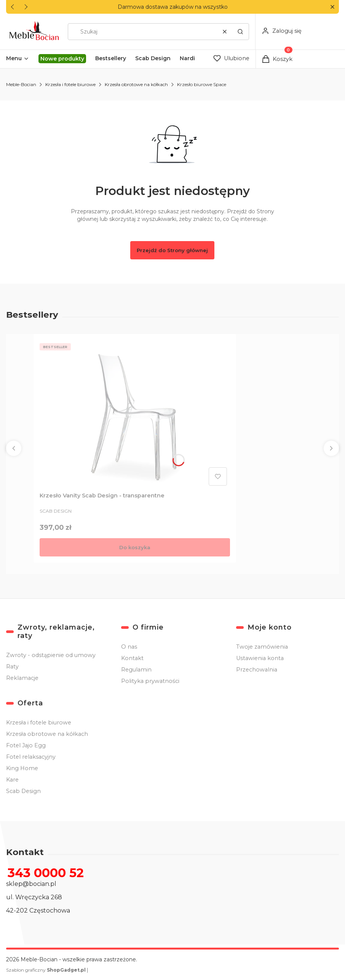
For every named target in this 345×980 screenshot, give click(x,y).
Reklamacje (22, 678)
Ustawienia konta (260, 658)
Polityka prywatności (150, 681)
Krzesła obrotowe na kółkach (136, 84)
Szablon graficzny (46, 970)
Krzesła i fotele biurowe (70, 84)
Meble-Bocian (21, 84)
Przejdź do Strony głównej (172, 250)
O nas (129, 647)
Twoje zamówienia (262, 647)
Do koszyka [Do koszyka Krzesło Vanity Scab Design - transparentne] (135, 547)
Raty (12, 667)
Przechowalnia (257, 670)
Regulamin (136, 670)
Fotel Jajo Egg (26, 745)
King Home (22, 768)
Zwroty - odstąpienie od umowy (51, 655)
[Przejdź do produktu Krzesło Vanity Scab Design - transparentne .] (135, 414)
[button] (332, 7)
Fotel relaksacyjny (31, 757)
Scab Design (23, 791)
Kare (12, 780)
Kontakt (132, 658)
